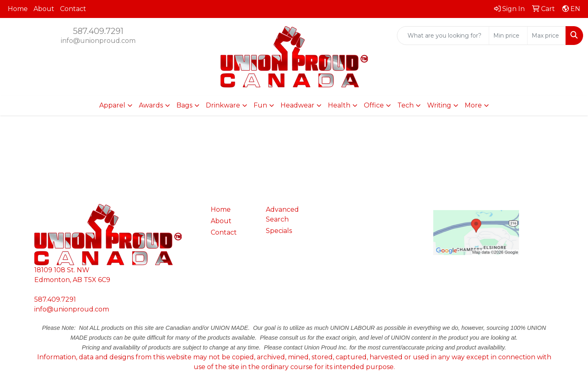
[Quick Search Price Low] (508, 36)
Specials (279, 231)
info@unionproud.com (98, 41)
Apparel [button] (112, 105)
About (44, 9)
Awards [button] (151, 105)
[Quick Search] (443, 36)
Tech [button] (405, 105)
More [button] (473, 105)
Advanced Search (282, 214)
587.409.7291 (98, 31)
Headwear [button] (297, 105)
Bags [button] (184, 105)
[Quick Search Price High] (547, 36)
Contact (73, 9)
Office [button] (374, 105)
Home (18, 9)
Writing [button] (439, 105)
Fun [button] (260, 105)
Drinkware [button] (223, 105)
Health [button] (339, 105)
